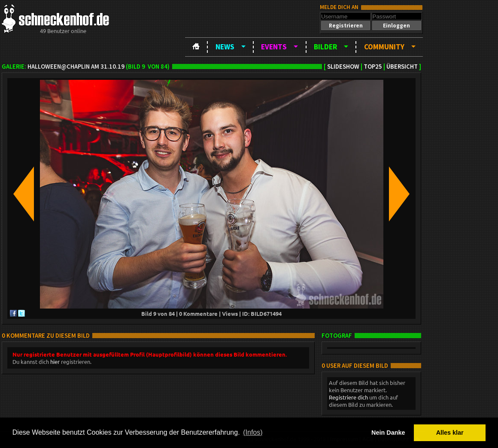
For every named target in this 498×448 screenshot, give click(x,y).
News (225, 47)
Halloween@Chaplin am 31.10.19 (76, 67)
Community (384, 47)
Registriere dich (348, 397)
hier (55, 362)
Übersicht (402, 67)
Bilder (325, 47)
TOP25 (373, 67)
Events (274, 47)
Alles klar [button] (450, 433)
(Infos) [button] (253, 432)
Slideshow (343, 67)
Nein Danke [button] (388, 433)
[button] (346, 26)
